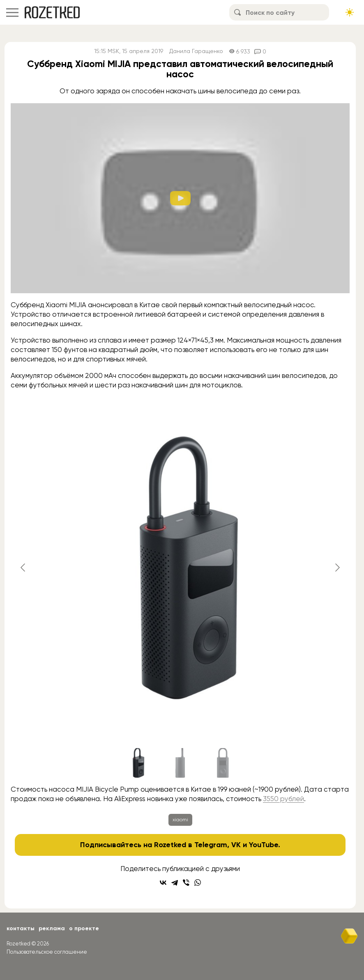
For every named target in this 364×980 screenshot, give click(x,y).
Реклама (52, 928)
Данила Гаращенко (196, 51)
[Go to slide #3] (223, 763)
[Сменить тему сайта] (350, 12)
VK (236, 845)
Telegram (211, 845)
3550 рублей (283, 799)
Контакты (21, 928)
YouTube (264, 845)
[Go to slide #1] (138, 763)
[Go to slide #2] (180, 763)
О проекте (84, 928)
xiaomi (180, 820)
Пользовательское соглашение (47, 952)
